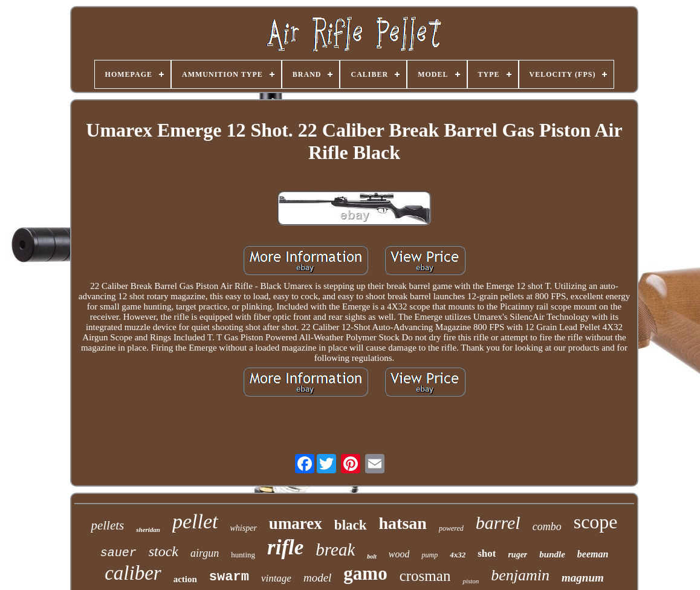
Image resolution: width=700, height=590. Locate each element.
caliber (133, 573)
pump (429, 555)
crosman (425, 576)
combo (547, 527)
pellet (195, 521)
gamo (365, 573)
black (351, 525)
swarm (229, 577)
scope (596, 522)
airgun (205, 553)
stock (164, 551)
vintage (276, 578)
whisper (244, 528)
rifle (285, 547)
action (185, 579)
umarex (296, 524)
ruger (517, 555)
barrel (498, 523)
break (335, 549)
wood (399, 554)
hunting (243, 555)
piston (471, 581)
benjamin (520, 575)
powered (451, 528)
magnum (583, 578)
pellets (107, 525)
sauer (118, 553)
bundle (552, 554)
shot (487, 553)
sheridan (148, 530)
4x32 (458, 555)
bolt (372, 556)
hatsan (403, 523)
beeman (593, 554)
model (317, 578)
